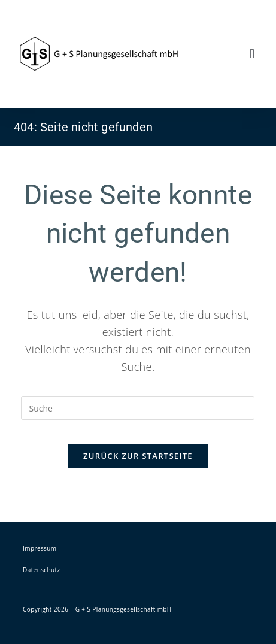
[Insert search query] (138, 408)
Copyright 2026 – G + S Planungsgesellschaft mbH (97, 609)
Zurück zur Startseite (138, 456)
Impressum (40, 548)
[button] (252, 54)
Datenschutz (42, 570)
